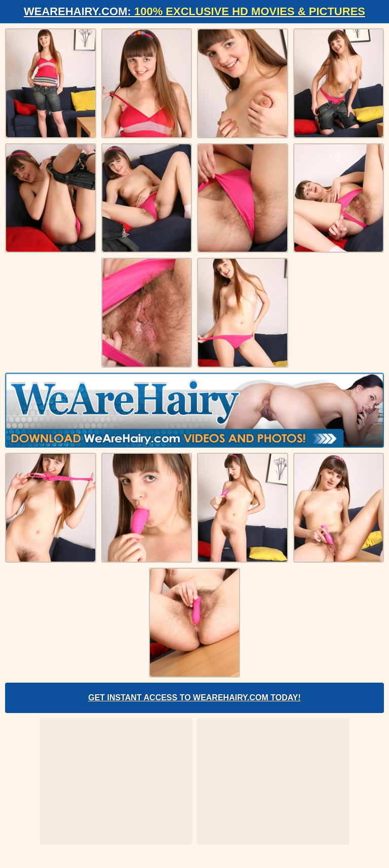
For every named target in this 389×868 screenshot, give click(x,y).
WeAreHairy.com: (194, 11)
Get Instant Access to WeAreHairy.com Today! (194, 698)
